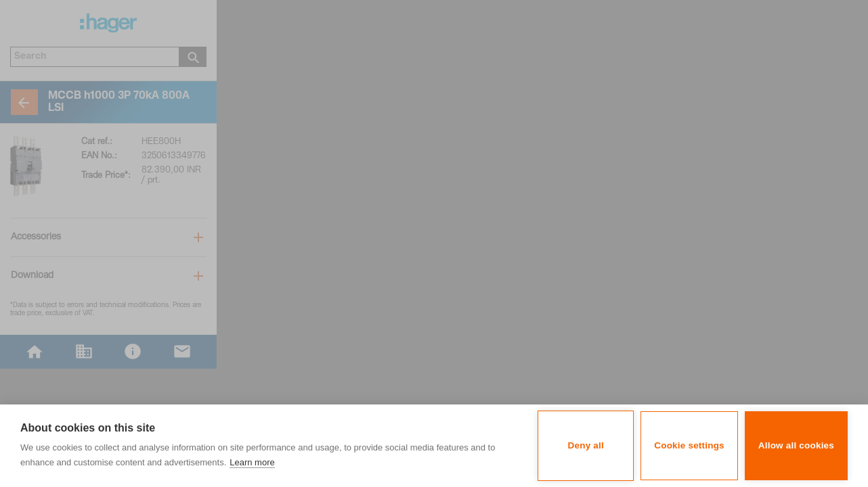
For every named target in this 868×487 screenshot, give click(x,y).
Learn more (252, 462)
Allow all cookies (796, 445)
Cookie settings (689, 445)
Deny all (586, 445)
